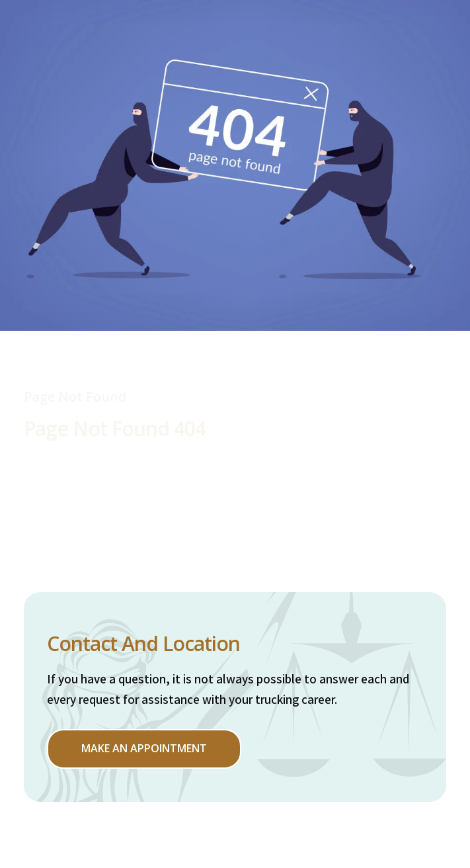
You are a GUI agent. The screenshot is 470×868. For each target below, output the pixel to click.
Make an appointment (144, 748)
